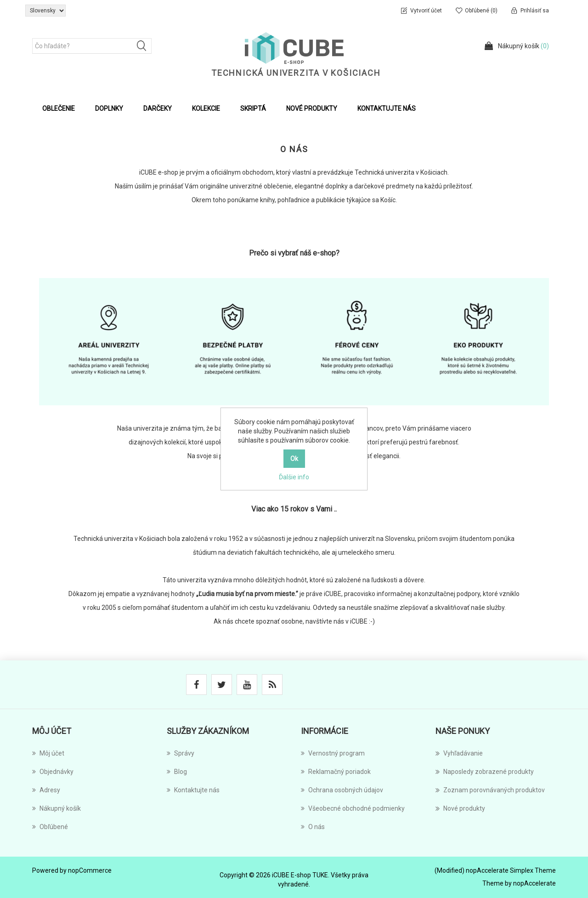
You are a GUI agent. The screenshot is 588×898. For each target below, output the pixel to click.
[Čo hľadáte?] (92, 46)
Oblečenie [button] (59, 108)
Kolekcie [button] (206, 108)
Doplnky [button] (109, 108)
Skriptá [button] (253, 108)
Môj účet (48, 753)
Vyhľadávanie (459, 753)
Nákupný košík (57, 808)
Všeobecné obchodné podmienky (353, 808)
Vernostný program (333, 753)
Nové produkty (312, 108)
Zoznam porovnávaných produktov (490, 790)
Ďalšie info (294, 477)
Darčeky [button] (158, 108)
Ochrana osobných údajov (342, 790)
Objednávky (53, 772)
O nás (313, 827)
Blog (177, 772)
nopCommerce (90, 870)
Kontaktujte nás (387, 108)
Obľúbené (50, 827)
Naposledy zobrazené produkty (485, 772)
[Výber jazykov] (45, 11)
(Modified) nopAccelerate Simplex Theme (495, 870)
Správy (181, 753)
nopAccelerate (534, 883)
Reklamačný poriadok (336, 772)
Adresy (46, 790)
